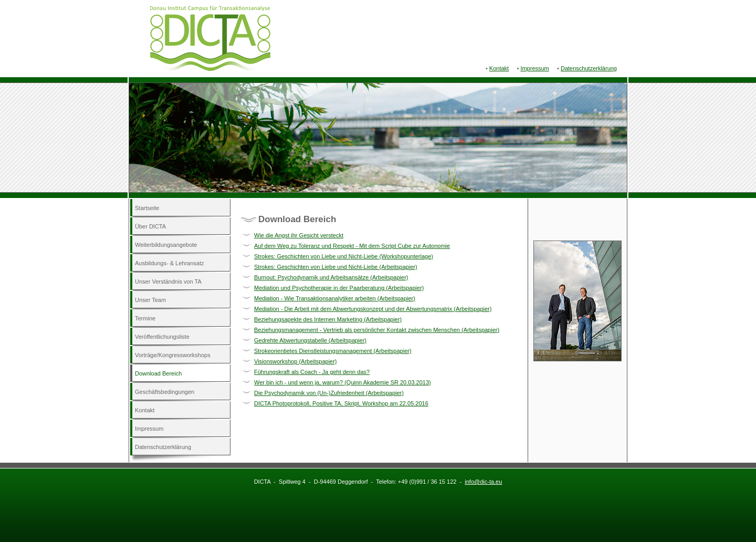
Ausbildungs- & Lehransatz (169, 263)
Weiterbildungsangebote (166, 245)
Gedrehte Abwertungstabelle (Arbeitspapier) (310, 340)
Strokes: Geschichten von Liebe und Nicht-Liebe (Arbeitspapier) (336, 267)
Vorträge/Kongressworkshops (173, 355)
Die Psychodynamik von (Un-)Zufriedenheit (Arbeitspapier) (329, 393)
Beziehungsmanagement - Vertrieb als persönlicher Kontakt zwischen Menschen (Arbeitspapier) (377, 330)
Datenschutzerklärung (589, 68)
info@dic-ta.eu (483, 482)
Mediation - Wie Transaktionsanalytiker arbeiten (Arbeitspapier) (335, 298)
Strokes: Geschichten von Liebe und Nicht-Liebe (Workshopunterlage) (344, 256)
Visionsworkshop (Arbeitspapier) (296, 361)
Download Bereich (158, 373)
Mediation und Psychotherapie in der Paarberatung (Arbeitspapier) (339, 288)
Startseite (147, 208)
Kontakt (499, 68)
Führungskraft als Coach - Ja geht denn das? (312, 372)
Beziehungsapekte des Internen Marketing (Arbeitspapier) (328, 319)
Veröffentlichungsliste (162, 337)
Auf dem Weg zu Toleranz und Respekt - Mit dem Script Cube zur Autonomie (352, 246)
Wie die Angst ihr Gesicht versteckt (299, 235)
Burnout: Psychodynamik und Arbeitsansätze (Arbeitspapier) (331, 277)
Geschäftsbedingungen (165, 392)
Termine (145, 318)
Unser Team (150, 300)
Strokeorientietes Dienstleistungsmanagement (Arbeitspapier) (333, 351)
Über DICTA (150, 226)
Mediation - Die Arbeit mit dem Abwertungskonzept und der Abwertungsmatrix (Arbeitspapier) (373, 309)
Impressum (534, 68)
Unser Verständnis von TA (168, 282)
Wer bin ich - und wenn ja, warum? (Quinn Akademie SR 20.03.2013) (343, 382)
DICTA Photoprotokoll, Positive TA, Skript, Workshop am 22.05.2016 (341, 403)
